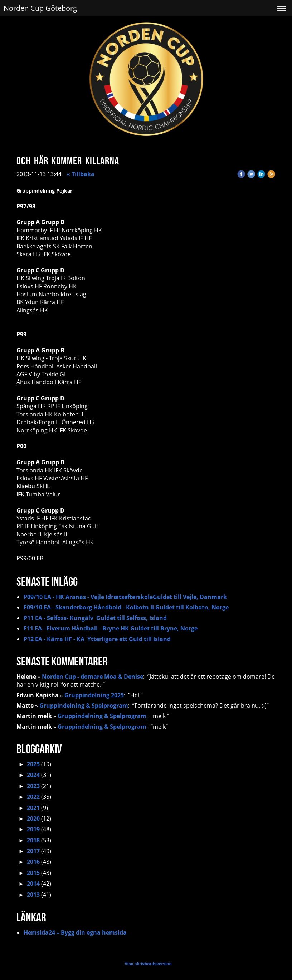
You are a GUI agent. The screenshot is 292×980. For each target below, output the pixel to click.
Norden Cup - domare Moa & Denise (93, 677)
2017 (33, 851)
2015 (33, 873)
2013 (33, 895)
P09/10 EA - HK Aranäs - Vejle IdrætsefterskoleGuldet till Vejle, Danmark (125, 597)
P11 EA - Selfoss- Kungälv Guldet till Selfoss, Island (95, 618)
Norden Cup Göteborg (40, 8)
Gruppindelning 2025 (94, 695)
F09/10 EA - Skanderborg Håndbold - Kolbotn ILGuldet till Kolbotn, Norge (126, 607)
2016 (33, 862)
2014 (33, 884)
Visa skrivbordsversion (148, 964)
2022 (33, 797)
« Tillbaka (81, 174)
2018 (33, 840)
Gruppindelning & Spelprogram (84, 706)
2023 (33, 786)
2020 (33, 818)
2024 (33, 775)
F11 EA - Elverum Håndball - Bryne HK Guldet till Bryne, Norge (111, 628)
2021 (33, 808)
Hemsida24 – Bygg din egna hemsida (75, 932)
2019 (33, 829)
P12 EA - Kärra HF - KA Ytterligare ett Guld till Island (97, 639)
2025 (33, 764)
